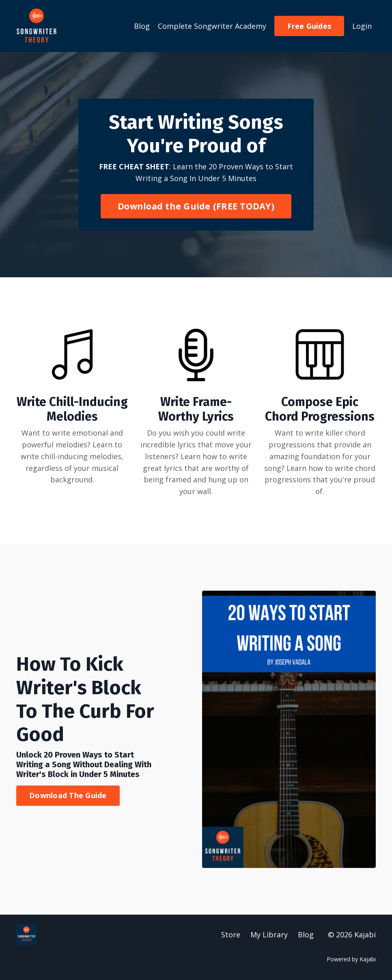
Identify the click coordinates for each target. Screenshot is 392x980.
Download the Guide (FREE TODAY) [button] (196, 206)
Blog (142, 26)
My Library (269, 935)
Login (362, 26)
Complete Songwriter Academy (212, 26)
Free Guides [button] (309, 26)
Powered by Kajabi (351, 959)
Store (231, 935)
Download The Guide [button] (68, 795)
